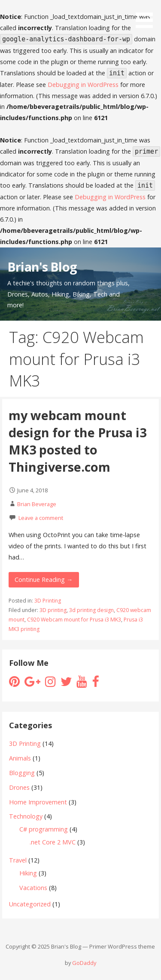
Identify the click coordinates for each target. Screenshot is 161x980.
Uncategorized (30, 904)
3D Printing (48, 601)
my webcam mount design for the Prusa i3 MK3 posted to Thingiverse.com (77, 441)
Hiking (28, 873)
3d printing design (91, 610)
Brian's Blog (42, 267)
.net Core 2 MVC (53, 842)
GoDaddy (84, 963)
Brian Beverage (37, 504)
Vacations (33, 888)
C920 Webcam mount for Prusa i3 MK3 (74, 620)
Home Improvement (38, 802)
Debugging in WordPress (83, 85)
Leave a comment (41, 518)
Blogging (22, 773)
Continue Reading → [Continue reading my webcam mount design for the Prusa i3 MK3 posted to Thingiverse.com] (44, 580)
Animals (20, 758)
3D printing (53, 610)
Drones (19, 787)
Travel (18, 860)
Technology (26, 816)
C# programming (44, 829)
